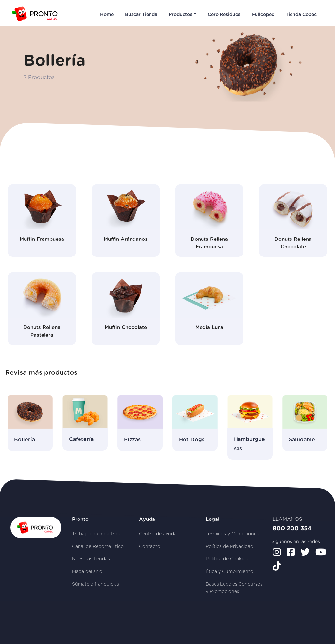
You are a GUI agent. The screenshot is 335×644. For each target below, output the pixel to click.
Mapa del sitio (87, 572)
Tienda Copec (301, 15)
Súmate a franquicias (96, 584)
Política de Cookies (227, 559)
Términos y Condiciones (232, 534)
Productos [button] (181, 15)
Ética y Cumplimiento (229, 572)
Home (107, 15)
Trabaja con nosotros (96, 534)
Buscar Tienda (141, 15)
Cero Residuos (224, 15)
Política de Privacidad (229, 547)
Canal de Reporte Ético (98, 547)
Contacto (150, 547)
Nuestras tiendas (91, 559)
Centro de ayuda (158, 534)
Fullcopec (263, 15)
